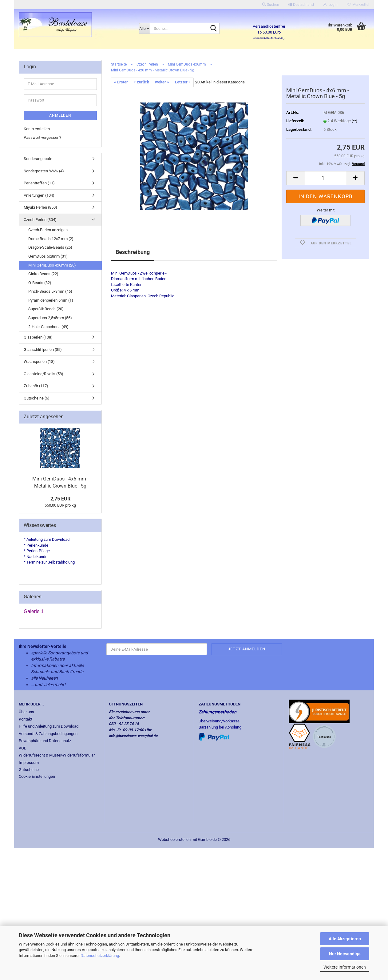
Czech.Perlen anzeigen (48, 230)
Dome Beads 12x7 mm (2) (51, 239)
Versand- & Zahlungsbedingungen (48, 734)
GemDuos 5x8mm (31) (48, 256)
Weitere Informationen (345, 967)
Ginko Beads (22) (43, 274)
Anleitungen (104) (39, 195)
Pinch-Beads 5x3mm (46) (50, 291)
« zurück (141, 82)
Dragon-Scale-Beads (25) (50, 247)
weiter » (162, 82)
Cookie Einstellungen (37, 776)
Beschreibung (133, 252)
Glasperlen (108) (38, 337)
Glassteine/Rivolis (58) (44, 374)
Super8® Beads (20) (46, 309)
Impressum (29, 763)
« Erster (121, 82)
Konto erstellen (37, 129)
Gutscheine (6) (37, 398)
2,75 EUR (60, 499)
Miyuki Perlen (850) (40, 207)
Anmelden (60, 115)
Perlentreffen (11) (39, 183)
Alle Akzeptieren (345, 939)
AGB (23, 748)
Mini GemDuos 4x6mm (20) (52, 265)
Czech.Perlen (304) (40, 220)
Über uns (26, 712)
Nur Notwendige (345, 954)
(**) (354, 121)
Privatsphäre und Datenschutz (45, 741)
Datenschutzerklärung (100, 956)
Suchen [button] (271, 5)
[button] (301, 5)
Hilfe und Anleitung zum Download (49, 726)
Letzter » (183, 82)
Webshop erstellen (174, 839)
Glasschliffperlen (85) (43, 349)
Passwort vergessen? (42, 137)
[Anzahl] (325, 178)
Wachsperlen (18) (39, 361)
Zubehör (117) (36, 386)
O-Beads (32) (40, 283)
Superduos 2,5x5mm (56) (50, 318)
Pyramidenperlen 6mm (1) (51, 300)
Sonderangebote (38, 159)
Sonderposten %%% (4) (44, 171)
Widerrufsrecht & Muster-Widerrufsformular (57, 755)
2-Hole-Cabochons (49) (48, 327)
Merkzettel (358, 5)
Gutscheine (29, 770)
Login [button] (330, 5)
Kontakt (26, 719)
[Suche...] (144, 28)
